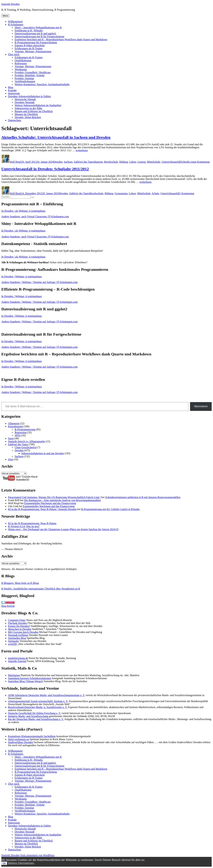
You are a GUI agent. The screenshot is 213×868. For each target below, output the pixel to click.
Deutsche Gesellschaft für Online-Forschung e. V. (34, 713)
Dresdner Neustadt (25, 102)
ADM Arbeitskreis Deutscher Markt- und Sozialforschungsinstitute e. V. (46, 695)
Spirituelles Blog (17, 638)
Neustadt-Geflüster (18, 635)
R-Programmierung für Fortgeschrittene (36, 42)
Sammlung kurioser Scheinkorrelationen (30, 678)
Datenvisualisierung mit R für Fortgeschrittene (40, 36)
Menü (5, 16)
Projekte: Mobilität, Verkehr (30, 75)
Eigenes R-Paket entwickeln (30, 45)
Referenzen (21, 63)
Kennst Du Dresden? (19, 626)
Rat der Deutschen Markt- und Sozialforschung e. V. (36, 719)
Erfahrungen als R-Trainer (29, 48)
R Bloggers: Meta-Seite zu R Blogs (20, 583)
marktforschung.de (18, 658)
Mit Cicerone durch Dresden (23, 632)
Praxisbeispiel (15, 426)
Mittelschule (154, 162)
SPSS (18, 435)
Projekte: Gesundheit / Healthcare (33, 72)
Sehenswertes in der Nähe (28, 108)
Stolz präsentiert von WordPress (37, 855)
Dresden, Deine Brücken (28, 117)
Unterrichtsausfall (171, 162)
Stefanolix (13, 641)
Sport (11, 438)
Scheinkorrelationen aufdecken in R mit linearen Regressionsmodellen (143, 497)
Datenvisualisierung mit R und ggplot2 (35, 33)
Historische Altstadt (25, 99)
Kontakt (12, 90)
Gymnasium (121, 193)
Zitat (10, 459)
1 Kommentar (187, 193)
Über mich (14, 54)
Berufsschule (111, 162)
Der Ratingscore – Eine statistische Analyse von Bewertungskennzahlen (62, 500)
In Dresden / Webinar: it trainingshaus (22, 277)
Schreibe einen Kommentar (195, 162)
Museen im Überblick (26, 114)
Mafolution (14, 675)
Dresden (58, 162)
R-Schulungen (16, 25)
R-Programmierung (25, 429)
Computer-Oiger (17, 620)
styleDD (12, 644)
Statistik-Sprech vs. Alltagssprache (27, 441)
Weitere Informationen (21, 863)
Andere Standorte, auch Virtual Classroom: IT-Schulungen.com (35, 217)
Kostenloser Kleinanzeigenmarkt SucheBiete (32, 736)
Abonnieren (201, 406)
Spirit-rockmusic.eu (19, 739)
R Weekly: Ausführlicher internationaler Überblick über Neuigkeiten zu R (41, 589)
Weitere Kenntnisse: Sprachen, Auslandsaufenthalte (42, 84)
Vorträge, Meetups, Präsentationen (33, 51)
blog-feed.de (8, 606)
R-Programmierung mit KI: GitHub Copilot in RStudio (110, 509)
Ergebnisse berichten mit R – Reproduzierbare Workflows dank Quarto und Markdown (61, 39)
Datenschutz (15, 120)
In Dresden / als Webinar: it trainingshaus (23, 211)
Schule (156, 193)
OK (4, 863)
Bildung (124, 162)
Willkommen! (15, 22)
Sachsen (68, 162)
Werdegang (21, 69)
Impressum (14, 93)
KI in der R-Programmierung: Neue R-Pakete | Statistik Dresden (42, 509)
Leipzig (142, 162)
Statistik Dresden (10, 4)
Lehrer (133, 162)
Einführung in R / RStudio (29, 31)
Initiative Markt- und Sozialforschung (28, 716)
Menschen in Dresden (20, 629)
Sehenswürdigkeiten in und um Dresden (43, 453)
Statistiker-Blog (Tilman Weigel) (25, 681)
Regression (21, 432)
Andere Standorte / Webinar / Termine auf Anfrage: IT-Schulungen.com (39, 282)
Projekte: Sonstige (24, 78)
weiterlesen (82, 150)
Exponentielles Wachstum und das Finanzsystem (50, 503)
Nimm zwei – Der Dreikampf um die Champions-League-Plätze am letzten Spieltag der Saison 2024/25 (63, 529)
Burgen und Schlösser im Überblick (34, 111)
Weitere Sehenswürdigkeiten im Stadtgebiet (38, 105)
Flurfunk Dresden (17, 623)
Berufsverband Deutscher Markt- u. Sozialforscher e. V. (38, 707)
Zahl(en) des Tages (84, 162)
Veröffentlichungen (25, 81)
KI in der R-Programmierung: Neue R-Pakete (32, 523)
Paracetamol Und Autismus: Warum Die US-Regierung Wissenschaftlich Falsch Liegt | (54, 497)
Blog (11, 87)
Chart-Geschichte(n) (26, 447)
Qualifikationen (23, 60)
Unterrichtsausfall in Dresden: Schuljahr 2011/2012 (45, 169)
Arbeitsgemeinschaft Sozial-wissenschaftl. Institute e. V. (38, 701)
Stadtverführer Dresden (20, 742)
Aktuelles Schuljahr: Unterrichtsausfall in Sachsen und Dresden (56, 137)
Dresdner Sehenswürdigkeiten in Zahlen (29, 96)
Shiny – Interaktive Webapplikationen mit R (38, 28)
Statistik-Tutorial (17, 661)
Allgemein (14, 423)
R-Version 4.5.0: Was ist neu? (24, 526)
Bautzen (98, 162)
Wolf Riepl (15, 162)
